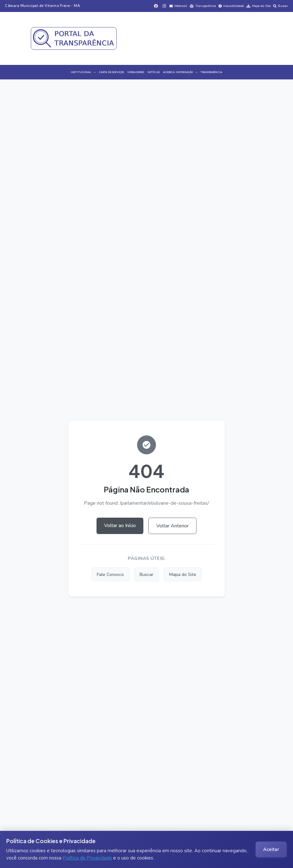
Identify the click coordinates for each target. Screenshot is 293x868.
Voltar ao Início (120, 526)
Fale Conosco (110, 574)
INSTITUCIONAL (81, 72)
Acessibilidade (231, 6)
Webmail (178, 6)
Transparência (203, 6)
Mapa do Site (259, 6)
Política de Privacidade (87, 858)
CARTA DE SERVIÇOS (111, 72)
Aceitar (271, 849)
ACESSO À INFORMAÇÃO (178, 72)
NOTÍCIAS (154, 72)
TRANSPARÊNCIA (211, 72)
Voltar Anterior (172, 526)
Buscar (281, 6)
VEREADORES (136, 72)
